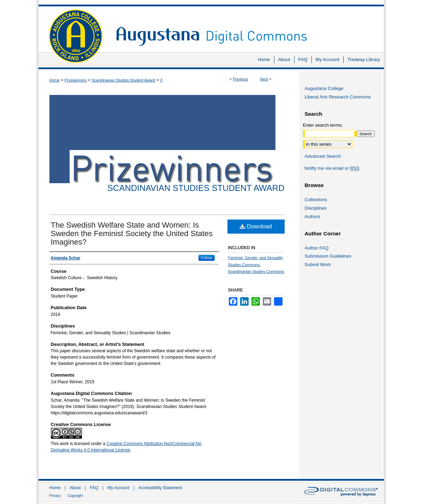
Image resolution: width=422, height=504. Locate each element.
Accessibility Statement (160, 488)
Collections (316, 200)
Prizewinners (76, 80)
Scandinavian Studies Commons (256, 271)
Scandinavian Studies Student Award (123, 80)
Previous (241, 79)
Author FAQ (317, 248)
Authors (313, 217)
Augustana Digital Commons (246, 26)
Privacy (55, 496)
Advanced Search (323, 156)
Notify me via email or (332, 168)
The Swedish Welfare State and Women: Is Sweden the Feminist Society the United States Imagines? (132, 233)
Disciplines (316, 208)
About (75, 488)
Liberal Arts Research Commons (338, 97)
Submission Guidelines (328, 256)
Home (55, 80)
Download (256, 226)
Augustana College (324, 88)
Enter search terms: (323, 125)
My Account (118, 488)
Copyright (75, 496)
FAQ (94, 488)
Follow (207, 258)
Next (264, 79)
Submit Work (318, 265)
